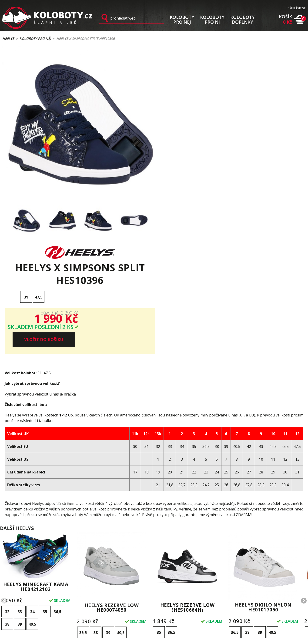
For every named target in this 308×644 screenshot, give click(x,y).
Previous (5, 466)
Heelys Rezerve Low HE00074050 (112, 473)
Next (303, 466)
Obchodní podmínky (174, 578)
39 (20, 490)
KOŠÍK (285, 20)
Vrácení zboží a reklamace (178, 573)
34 (32, 477)
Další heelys (17, 394)
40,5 (32, 490)
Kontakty (165, 589)
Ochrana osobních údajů (177, 584)
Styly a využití (220, 567)
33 (20, 477)
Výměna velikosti (171, 567)
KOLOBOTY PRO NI (212, 19)
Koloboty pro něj (35, 39)
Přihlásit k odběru (115, 570)
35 (45, 477)
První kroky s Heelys (225, 562)
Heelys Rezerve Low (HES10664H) (187, 473)
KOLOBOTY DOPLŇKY (243, 19)
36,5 (57, 477)
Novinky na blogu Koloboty (230, 584)
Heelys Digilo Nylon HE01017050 (263, 473)
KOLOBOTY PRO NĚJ (182, 19)
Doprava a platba (172, 562)
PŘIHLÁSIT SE (297, 8)
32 (7, 477)
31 (179, 100)
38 (7, 490)
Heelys (8, 39)
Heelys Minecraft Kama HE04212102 (36, 452)
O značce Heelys (223, 573)
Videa (214, 578)
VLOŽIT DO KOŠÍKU (267, 125)
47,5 (192, 100)
